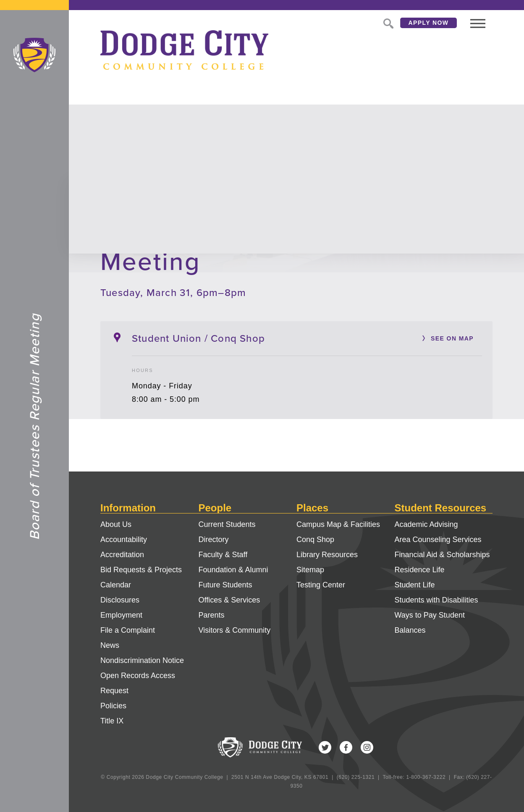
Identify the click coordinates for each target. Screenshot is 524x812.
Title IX (112, 721)
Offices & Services (229, 600)
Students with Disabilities (436, 600)
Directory (214, 540)
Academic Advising (426, 524)
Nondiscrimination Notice (142, 660)
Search (388, 23)
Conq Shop (315, 540)
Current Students (227, 524)
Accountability (124, 540)
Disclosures (120, 600)
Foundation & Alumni (233, 570)
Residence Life (420, 570)
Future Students (225, 585)
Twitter (325, 747)
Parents (212, 615)
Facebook (346, 747)
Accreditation (122, 555)
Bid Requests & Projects (141, 570)
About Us (116, 524)
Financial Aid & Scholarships (442, 555)
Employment (121, 615)
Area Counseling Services (438, 540)
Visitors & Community (235, 630)
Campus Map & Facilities (338, 524)
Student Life (415, 585)
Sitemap (310, 570)
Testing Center (321, 585)
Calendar (116, 585)
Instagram (367, 747)
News (110, 645)
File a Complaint (128, 630)
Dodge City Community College (34, 55)
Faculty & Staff (223, 555)
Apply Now (429, 23)
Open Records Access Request (138, 683)
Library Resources (327, 555)
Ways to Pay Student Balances (430, 623)
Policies (113, 706)
